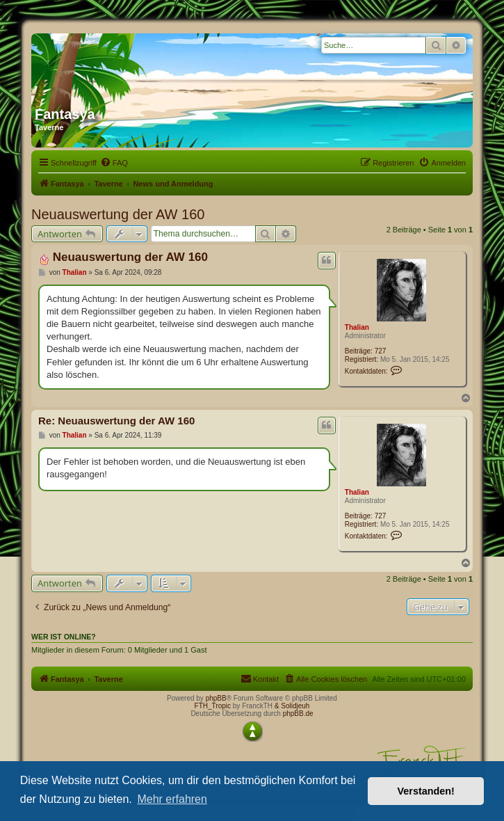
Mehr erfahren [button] (172, 799)
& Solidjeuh (292, 706)
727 (381, 351)
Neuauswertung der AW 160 (118, 214)
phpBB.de (298, 714)
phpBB (216, 698)
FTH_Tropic (213, 706)
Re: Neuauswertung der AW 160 (116, 421)
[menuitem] (114, 163)
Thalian (357, 327)
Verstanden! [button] (426, 791)
